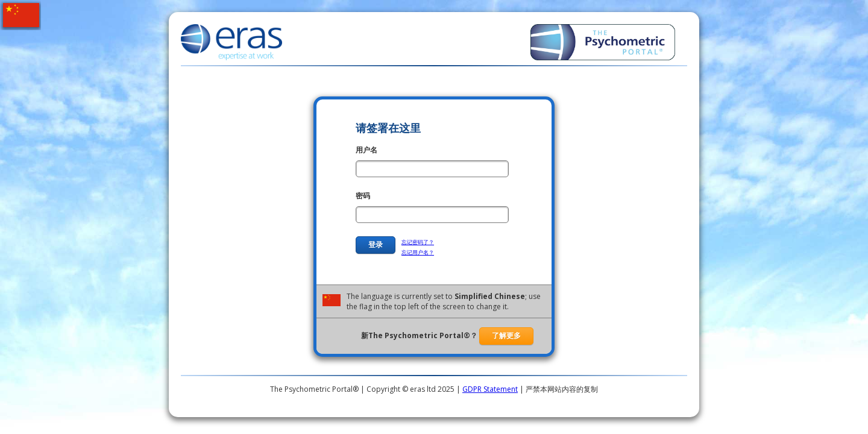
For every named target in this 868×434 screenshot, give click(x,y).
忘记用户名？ (418, 252)
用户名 (366, 150)
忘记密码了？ (418, 242)
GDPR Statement (490, 389)
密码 (363, 196)
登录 (376, 245)
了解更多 (506, 336)
